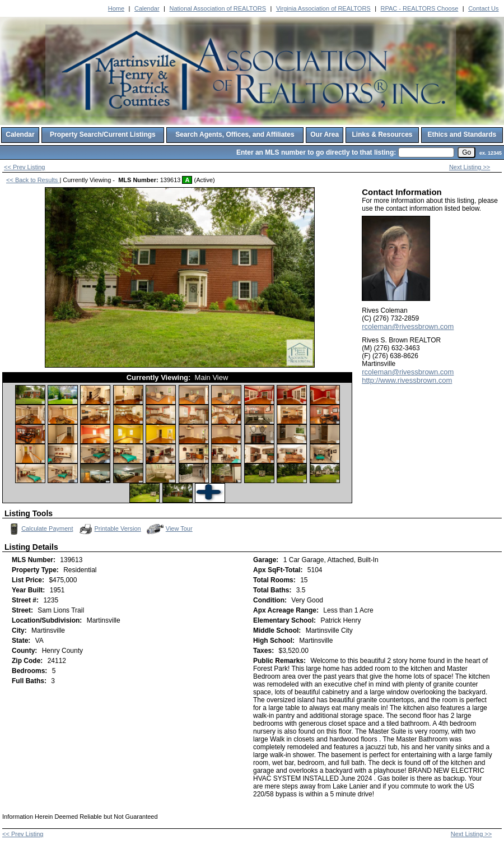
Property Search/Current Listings (103, 135)
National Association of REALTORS (218, 8)
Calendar (147, 8)
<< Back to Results (33, 180)
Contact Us (483, 8)
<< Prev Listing (24, 167)
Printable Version (110, 529)
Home (116, 8)
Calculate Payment (40, 529)
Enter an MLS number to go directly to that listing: (316, 152)
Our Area (325, 135)
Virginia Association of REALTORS (323, 8)
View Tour (170, 529)
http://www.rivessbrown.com (407, 380)
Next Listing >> (470, 167)
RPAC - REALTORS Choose (420, 8)
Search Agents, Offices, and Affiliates (235, 135)
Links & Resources (382, 135)
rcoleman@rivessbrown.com (408, 326)
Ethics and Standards (462, 135)
